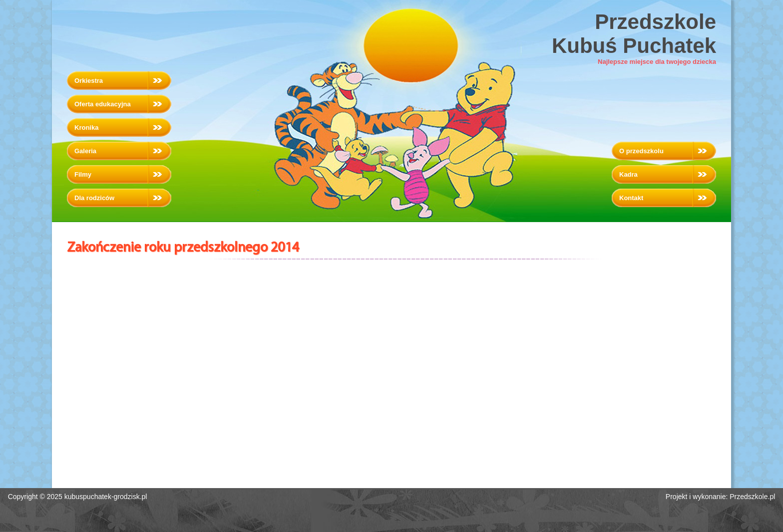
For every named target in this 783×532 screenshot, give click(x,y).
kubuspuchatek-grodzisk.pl (106, 497)
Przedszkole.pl (752, 497)
